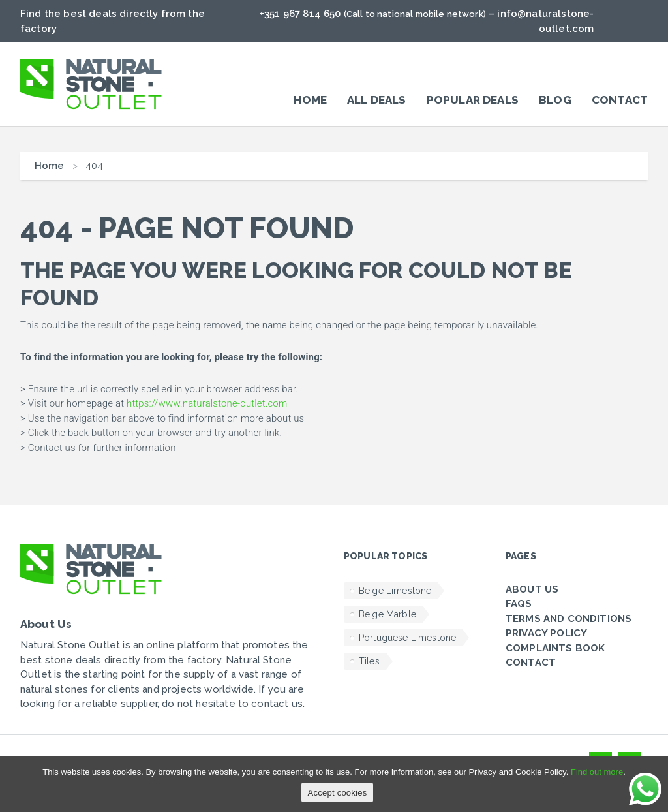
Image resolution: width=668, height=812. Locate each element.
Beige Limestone (395, 591)
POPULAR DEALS (473, 100)
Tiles (369, 661)
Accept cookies (338, 793)
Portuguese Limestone (407, 638)
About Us (532, 589)
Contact (620, 100)
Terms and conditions (569, 619)
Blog (555, 100)
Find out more (597, 772)
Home (310, 100)
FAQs (519, 604)
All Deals (376, 100)
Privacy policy (546, 633)
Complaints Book (555, 648)
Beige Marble (387, 614)
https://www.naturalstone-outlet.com (207, 403)
